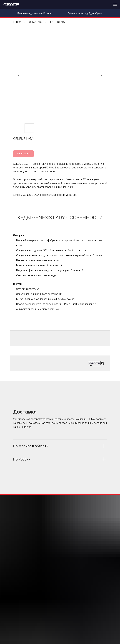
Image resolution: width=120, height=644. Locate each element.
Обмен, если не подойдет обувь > (85, 13)
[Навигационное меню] (115, 5)
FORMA (17, 22)
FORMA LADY (35, 22)
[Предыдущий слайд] (19, 76)
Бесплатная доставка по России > (35, 13)
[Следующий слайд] (101, 76)
